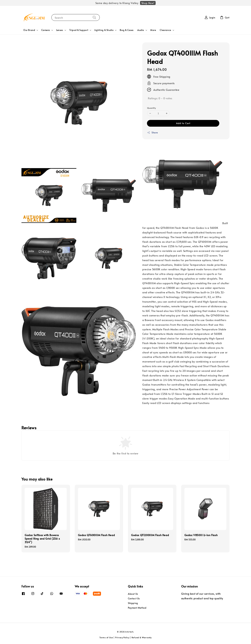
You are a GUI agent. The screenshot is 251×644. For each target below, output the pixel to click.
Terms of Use (106, 637)
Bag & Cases (127, 30)
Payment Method (137, 608)
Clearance (165, 30)
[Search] (94, 17)
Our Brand (29, 30)
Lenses (60, 30)
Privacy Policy (122, 637)
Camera (46, 30)
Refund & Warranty (142, 637)
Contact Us (134, 598)
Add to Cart (183, 123)
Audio (141, 30)
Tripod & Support (79, 30)
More (153, 30)
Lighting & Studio (104, 30)
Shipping (133, 603)
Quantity (151, 108)
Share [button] (152, 132)
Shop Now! (148, 3)
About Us (133, 594)
